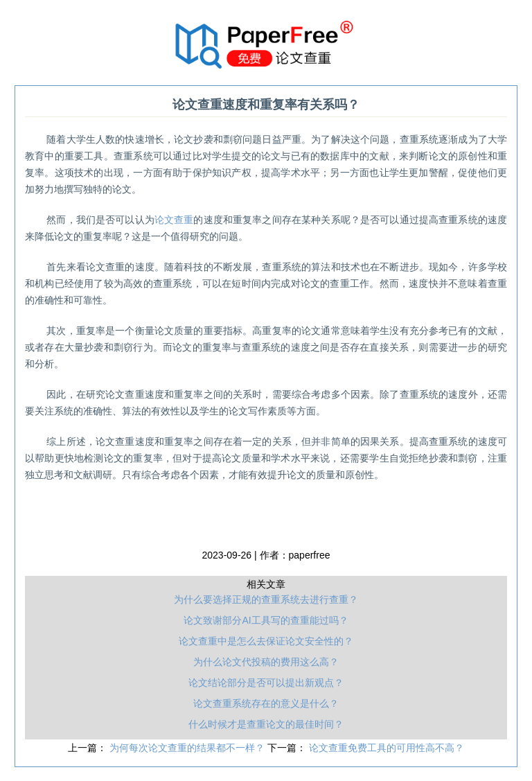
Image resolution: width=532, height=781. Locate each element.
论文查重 (174, 220)
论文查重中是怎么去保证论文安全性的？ (266, 641)
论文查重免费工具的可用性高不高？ (387, 748)
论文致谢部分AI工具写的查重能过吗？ (266, 620)
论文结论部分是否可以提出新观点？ (266, 683)
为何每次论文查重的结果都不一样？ (188, 748)
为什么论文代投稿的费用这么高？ (266, 662)
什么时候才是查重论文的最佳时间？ (266, 724)
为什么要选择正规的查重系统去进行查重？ (266, 599)
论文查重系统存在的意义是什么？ (266, 703)
